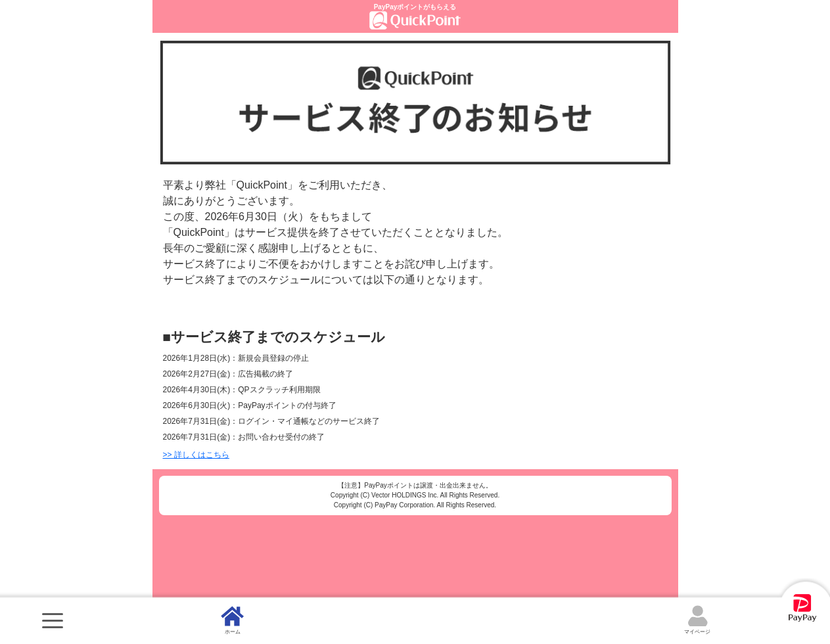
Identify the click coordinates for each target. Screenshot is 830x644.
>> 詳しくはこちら (196, 455)
